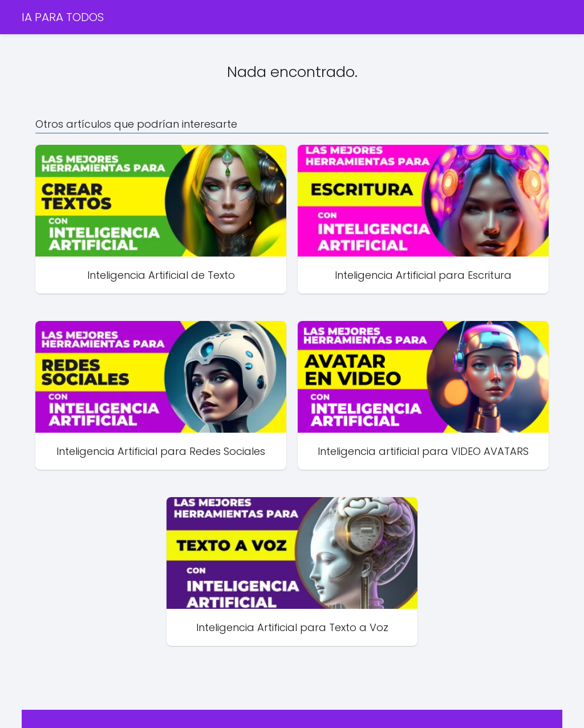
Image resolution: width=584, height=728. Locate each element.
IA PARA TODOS (63, 17)
